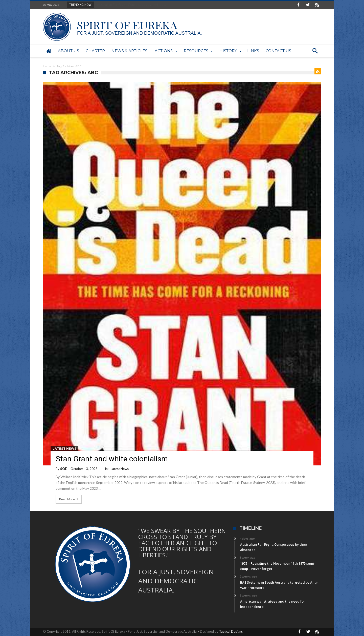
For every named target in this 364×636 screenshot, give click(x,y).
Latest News (64, 449)
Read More (69, 499)
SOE (63, 469)
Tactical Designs (231, 631)
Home (47, 66)
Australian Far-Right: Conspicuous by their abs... (131, 5)
